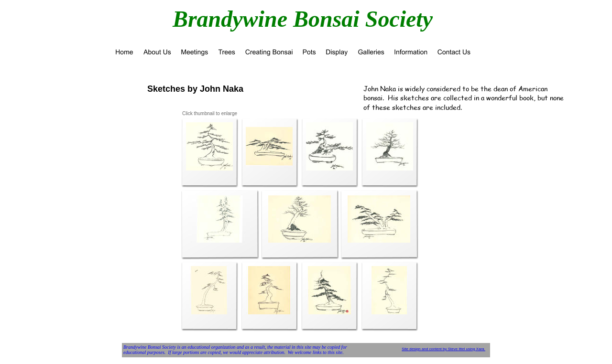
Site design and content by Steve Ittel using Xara (443, 349)
